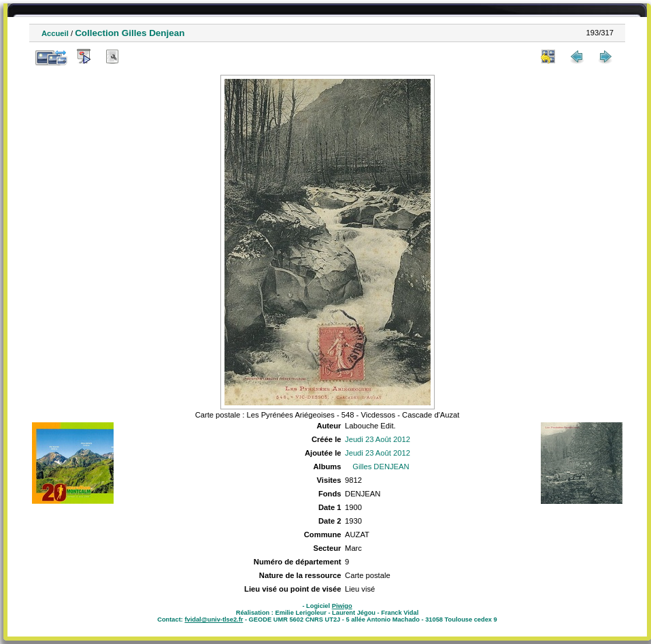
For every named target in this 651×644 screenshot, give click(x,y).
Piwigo (342, 606)
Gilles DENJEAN (381, 467)
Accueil (55, 33)
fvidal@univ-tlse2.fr (214, 620)
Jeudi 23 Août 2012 (378, 439)
